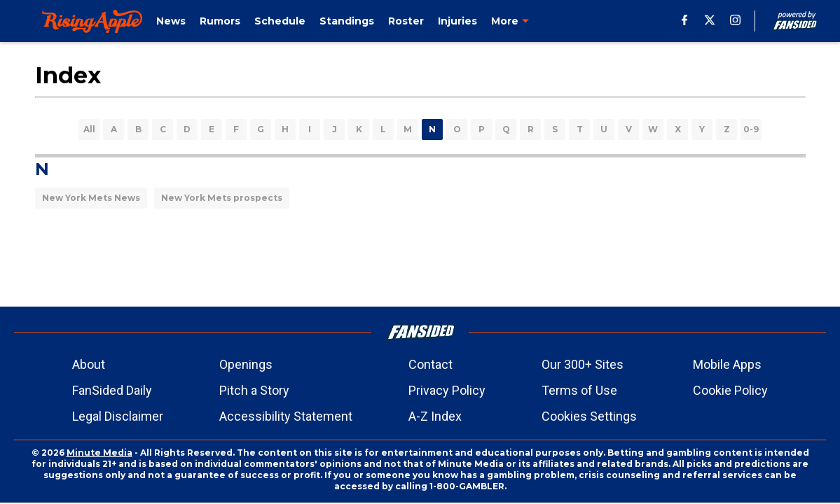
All (89, 129)
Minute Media (99, 453)
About (89, 364)
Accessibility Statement (286, 416)
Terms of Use (579, 390)
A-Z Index (435, 416)
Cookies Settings (589, 416)
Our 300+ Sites (583, 364)
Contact (431, 364)
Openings (246, 364)
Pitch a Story (254, 390)
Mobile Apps (727, 364)
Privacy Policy (447, 390)
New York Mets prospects (222, 198)
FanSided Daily (112, 390)
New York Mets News (91, 198)
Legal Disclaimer (118, 416)
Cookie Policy (730, 390)
